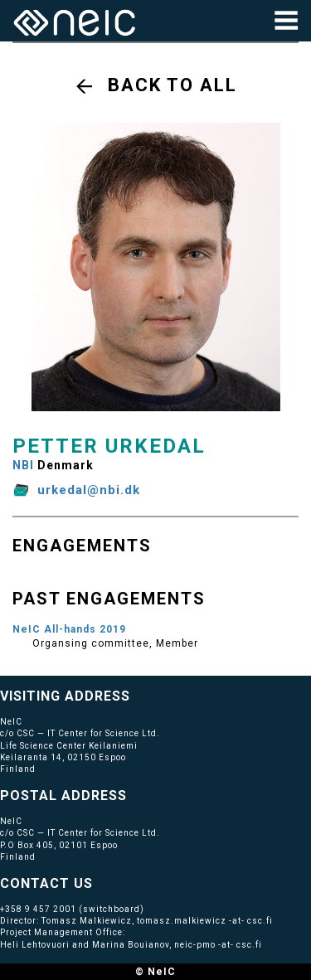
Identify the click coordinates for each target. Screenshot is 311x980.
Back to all (173, 85)
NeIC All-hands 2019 (69, 629)
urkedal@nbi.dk (89, 490)
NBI (23, 465)
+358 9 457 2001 (38, 909)
